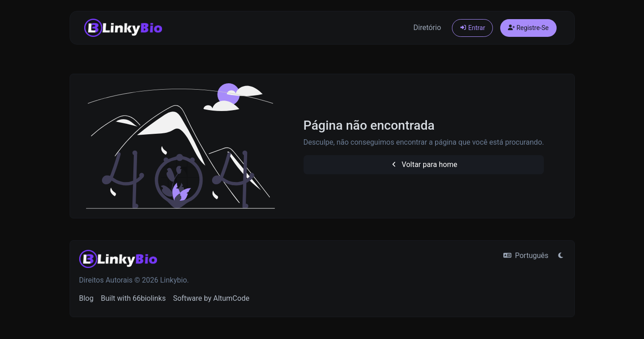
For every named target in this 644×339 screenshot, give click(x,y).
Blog (86, 298)
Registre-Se (528, 28)
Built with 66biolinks (133, 298)
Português (526, 256)
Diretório (427, 28)
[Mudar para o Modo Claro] (561, 256)
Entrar (472, 28)
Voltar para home (424, 164)
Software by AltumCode (211, 298)
